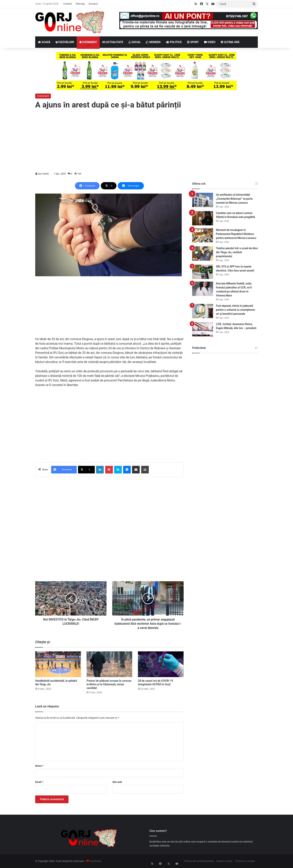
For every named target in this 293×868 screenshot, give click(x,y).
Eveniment (43, 96)
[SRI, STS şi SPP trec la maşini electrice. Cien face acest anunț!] (203, 272)
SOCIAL (135, 42)
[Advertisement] (146, 141)
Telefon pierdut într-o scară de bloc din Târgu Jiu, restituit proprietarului (237, 252)
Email (39, 782)
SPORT (193, 42)
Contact (67, 4)
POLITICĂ (174, 42)
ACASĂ (44, 42)
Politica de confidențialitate (199, 861)
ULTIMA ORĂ (230, 42)
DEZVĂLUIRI (65, 42)
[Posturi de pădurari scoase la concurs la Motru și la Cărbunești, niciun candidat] (109, 664)
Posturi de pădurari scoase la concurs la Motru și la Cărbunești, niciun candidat (109, 684)
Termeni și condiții (245, 861)
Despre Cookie (224, 861)
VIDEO (210, 42)
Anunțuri (93, 4)
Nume (39, 766)
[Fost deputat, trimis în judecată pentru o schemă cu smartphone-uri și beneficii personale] (203, 311)
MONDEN (153, 42)
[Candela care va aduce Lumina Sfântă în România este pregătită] (203, 218)
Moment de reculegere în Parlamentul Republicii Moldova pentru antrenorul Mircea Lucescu (236, 234)
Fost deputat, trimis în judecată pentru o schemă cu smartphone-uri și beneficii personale (236, 310)
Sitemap (80, 4)
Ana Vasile (43, 174)
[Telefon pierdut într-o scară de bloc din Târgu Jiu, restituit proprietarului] (203, 253)
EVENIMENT (88, 42)
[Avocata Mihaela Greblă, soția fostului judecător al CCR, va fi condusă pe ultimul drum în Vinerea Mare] (203, 289)
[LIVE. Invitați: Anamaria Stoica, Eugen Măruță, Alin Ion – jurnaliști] (203, 329)
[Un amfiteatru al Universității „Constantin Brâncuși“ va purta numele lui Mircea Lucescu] (203, 200)
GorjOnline (96, 861)
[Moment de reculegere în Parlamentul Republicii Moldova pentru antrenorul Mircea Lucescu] (203, 235)
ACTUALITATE (113, 42)
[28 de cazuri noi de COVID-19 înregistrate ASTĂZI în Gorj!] (161, 664)
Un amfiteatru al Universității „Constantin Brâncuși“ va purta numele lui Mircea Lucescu (234, 199)
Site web (117, 782)
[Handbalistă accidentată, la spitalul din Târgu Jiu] (58, 664)
